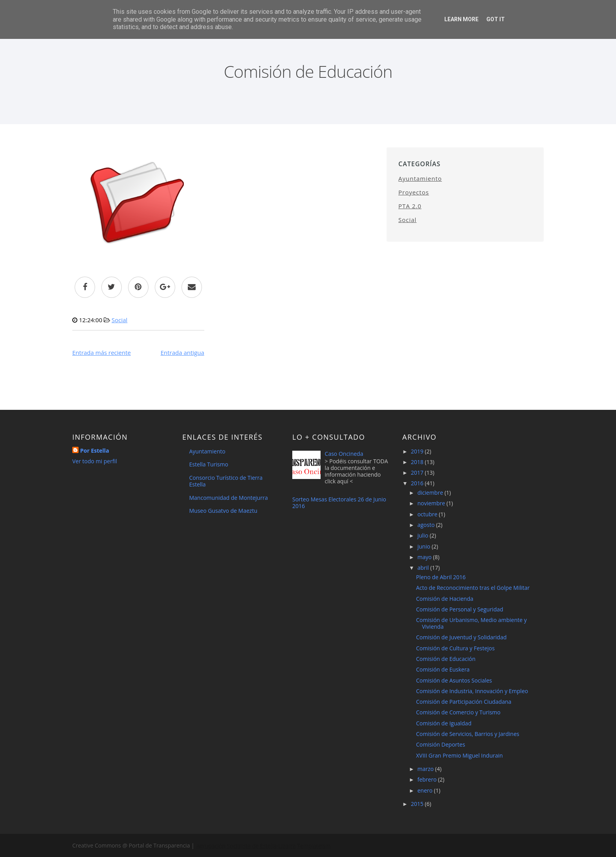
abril (424, 568)
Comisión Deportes (441, 744)
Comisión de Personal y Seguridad (460, 609)
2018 (418, 462)
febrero (428, 779)
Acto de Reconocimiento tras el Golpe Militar (473, 588)
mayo (425, 557)
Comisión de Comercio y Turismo (458, 712)
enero (425, 790)
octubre (428, 514)
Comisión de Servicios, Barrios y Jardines (468, 734)
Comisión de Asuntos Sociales (454, 680)
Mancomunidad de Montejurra (229, 498)
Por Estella (95, 451)
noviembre (432, 503)
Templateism (313, 845)
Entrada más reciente (102, 352)
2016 (418, 483)
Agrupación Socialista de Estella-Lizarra (245, 845)
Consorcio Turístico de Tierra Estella (226, 481)
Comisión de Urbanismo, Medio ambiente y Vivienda (471, 623)
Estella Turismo (209, 464)
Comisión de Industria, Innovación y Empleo (472, 691)
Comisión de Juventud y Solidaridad (461, 637)
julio (423, 535)
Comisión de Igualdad (444, 723)
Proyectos (414, 192)
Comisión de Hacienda (445, 599)
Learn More (461, 19)
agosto (427, 525)
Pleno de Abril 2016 (441, 577)
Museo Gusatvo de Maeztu (223, 511)
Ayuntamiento (420, 178)
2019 (418, 451)
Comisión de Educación (446, 659)
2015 (418, 804)
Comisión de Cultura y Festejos (455, 648)
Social (119, 320)
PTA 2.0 (410, 206)
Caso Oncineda (344, 454)
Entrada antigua (182, 352)
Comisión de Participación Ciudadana (464, 702)
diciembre (431, 493)
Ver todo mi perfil (95, 461)
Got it (496, 19)
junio (424, 546)
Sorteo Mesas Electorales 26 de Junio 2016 (339, 503)
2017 (418, 473)
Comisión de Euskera (443, 669)
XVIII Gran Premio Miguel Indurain (459, 755)
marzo (426, 769)
